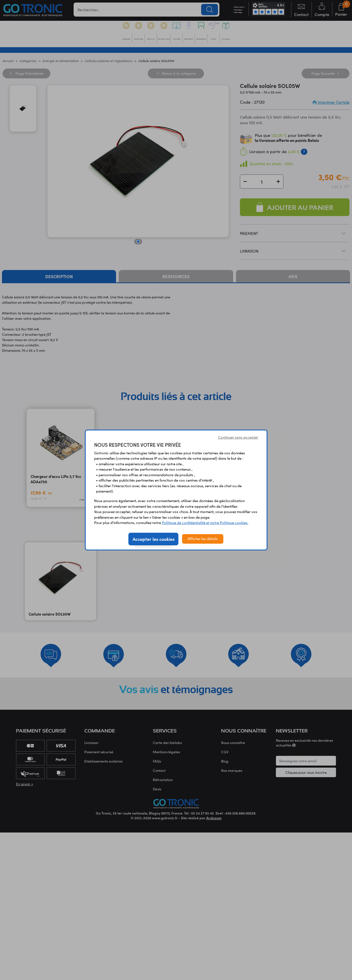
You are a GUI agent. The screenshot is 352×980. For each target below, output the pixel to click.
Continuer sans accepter (238, 437)
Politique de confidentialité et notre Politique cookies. (205, 523)
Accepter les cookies (154, 539)
